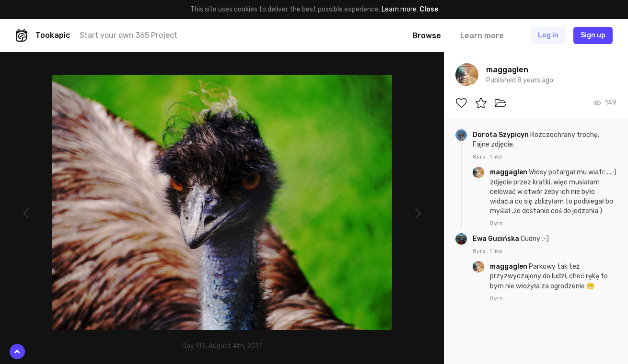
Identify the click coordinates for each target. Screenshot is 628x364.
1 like (496, 157)
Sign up (593, 35)
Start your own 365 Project (128, 35)
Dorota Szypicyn (501, 135)
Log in (548, 35)
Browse (427, 36)
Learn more (399, 9)
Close (429, 9)
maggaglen (509, 172)
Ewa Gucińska (497, 239)
